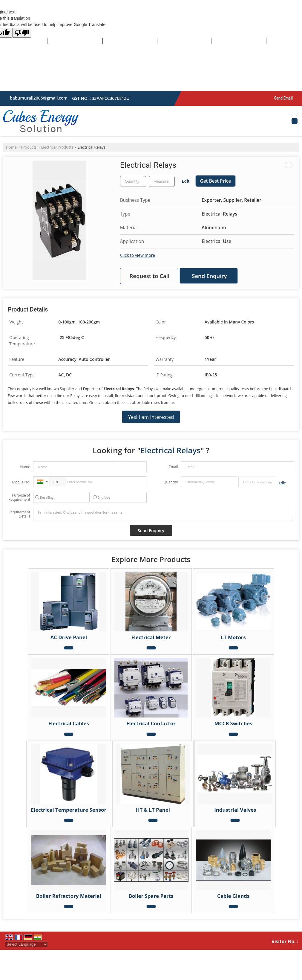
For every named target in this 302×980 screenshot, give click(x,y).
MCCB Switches (233, 723)
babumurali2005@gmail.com (39, 98)
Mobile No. (21, 482)
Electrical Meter (151, 637)
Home (11, 147)
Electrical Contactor (151, 723)
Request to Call (150, 276)
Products (29, 147)
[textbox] (162, 181)
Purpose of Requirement (19, 497)
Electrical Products (57, 147)
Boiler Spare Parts (151, 896)
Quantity (171, 482)
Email (173, 467)
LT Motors (233, 637)
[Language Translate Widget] (26, 944)
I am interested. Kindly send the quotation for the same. (164, 514)
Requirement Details (19, 514)
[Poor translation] (22, 33)
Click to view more (138, 255)
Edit (186, 181)
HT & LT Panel (153, 810)
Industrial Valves (235, 810)
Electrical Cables (69, 723)
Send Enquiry (209, 276)
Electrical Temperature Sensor (69, 810)
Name (25, 467)
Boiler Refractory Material (69, 896)
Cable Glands (233, 896)
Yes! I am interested (151, 417)
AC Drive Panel (69, 637)
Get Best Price (216, 181)
